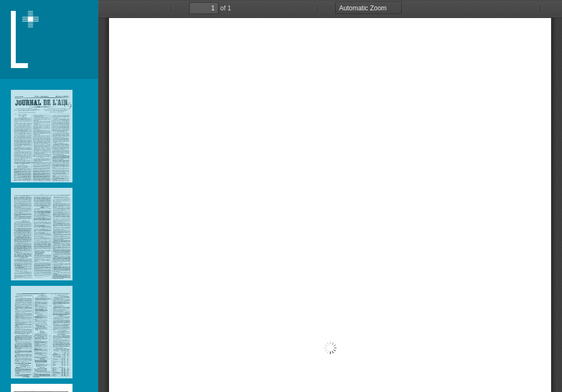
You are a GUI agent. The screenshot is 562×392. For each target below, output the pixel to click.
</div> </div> (330, 196)
